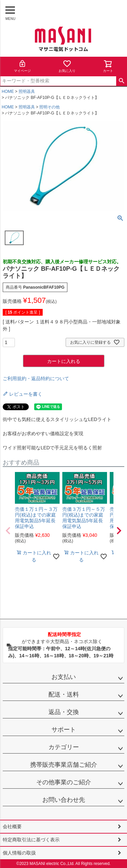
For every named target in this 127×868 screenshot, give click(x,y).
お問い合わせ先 (64, 800)
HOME (8, 91)
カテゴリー (64, 747)
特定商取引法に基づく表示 (31, 840)
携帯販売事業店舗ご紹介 (64, 765)
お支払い (64, 677)
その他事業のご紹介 (64, 782)
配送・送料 (64, 694)
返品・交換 (64, 712)
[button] (8, 531)
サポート (64, 730)
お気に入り (67, 66)
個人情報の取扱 (19, 853)
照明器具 (27, 91)
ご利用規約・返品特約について (36, 378)
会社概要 (12, 826)
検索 (121, 81)
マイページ (22, 66)
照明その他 (49, 107)
